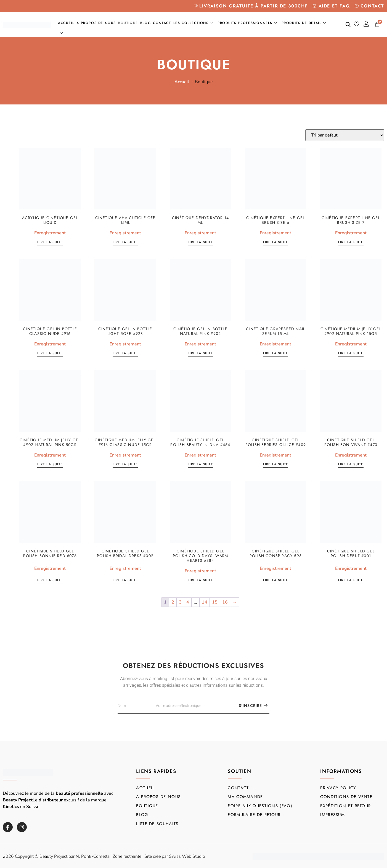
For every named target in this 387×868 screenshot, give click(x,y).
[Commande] (345, 135)
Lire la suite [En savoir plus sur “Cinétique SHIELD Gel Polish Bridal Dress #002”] (125, 580)
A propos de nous (96, 23)
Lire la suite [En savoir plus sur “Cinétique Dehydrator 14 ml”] (200, 242)
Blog (145, 23)
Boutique (128, 23)
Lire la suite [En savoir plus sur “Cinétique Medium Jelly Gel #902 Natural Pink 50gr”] (50, 465)
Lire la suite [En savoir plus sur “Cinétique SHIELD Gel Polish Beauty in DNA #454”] (200, 465)
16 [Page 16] (225, 602)
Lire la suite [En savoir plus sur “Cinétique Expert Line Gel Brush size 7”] (351, 242)
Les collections (194, 23)
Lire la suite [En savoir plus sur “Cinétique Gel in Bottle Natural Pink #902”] (200, 354)
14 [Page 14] (205, 602)
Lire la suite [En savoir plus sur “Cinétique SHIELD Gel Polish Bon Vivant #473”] (351, 465)
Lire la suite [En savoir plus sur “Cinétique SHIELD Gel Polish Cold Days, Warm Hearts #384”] (200, 580)
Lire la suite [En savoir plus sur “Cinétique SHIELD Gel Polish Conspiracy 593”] (276, 580)
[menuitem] (62, 33)
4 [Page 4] (188, 602)
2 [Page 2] (173, 602)
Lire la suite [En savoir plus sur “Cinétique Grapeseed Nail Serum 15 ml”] (276, 354)
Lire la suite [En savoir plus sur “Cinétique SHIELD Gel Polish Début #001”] (351, 580)
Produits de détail (304, 23)
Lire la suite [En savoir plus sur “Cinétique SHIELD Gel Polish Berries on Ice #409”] (276, 465)
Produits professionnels (247, 23)
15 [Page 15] (215, 602)
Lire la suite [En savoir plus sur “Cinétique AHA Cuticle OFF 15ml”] (125, 242)
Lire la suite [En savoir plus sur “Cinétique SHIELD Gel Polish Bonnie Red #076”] (50, 580)
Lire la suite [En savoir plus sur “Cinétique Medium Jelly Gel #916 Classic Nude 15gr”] (125, 465)
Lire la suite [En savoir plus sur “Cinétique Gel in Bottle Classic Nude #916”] (50, 354)
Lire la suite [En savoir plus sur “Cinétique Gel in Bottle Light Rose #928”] (125, 354)
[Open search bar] (348, 25)
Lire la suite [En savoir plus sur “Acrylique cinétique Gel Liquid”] (50, 242)
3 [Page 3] (180, 602)
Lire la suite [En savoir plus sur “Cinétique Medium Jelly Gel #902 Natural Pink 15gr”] (351, 354)
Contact (162, 23)
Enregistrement (50, 233)
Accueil (66, 23)
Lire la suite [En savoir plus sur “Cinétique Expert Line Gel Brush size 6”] (276, 242)
